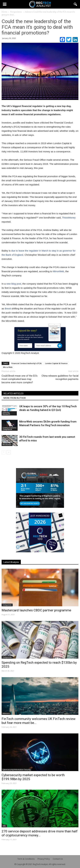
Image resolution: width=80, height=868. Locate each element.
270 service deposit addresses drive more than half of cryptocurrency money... (40, 833)
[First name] (25, 346)
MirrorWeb (58, 271)
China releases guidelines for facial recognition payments (60, 377)
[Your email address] (47, 346)
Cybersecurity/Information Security (17, 770)
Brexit (8, 308)
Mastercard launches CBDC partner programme (36, 610)
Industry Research (6, 413)
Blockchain (7, 445)
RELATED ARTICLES (14, 394)
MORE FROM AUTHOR (15, 398)
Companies (7, 605)
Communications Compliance (9, 429)
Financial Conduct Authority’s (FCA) (26, 363)
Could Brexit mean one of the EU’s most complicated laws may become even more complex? (20, 379)
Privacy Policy (44, 859)
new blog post (14, 284)
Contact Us (58, 859)
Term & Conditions (26, 859)
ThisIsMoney (69, 218)
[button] (76, 4)
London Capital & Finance (56, 363)
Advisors (6, 713)
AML (4, 826)
